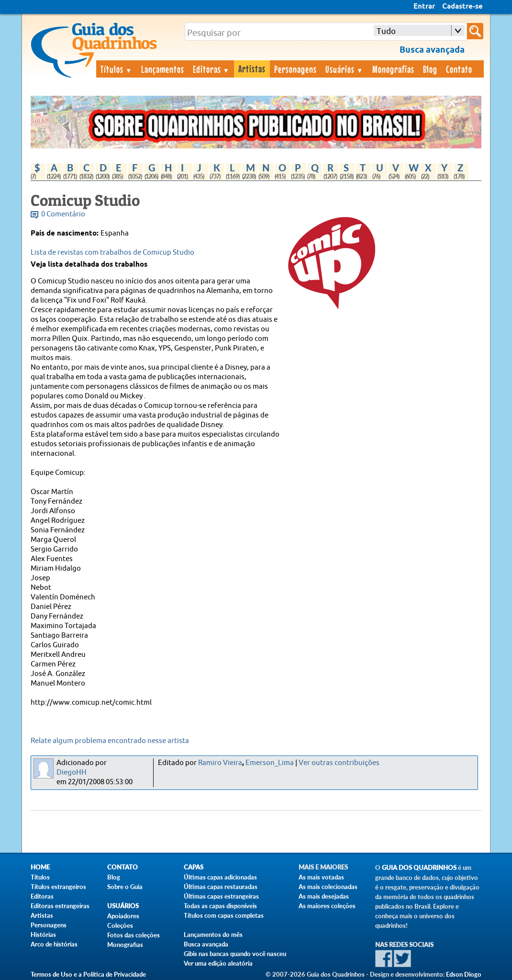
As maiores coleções (327, 906)
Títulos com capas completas (224, 915)
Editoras (211, 69)
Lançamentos (163, 69)
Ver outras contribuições (339, 763)
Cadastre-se (462, 7)
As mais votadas (321, 877)
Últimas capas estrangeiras (221, 896)
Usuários (345, 69)
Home (40, 867)
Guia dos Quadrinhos (419, 868)
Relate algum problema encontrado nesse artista (110, 741)
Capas (194, 867)
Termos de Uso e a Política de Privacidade (88, 974)
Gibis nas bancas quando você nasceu (235, 954)
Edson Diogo (464, 974)
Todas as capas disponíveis (220, 906)
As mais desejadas (324, 896)
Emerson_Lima (270, 763)
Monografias (393, 69)
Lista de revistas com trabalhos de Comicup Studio (112, 253)
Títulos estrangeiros (58, 887)
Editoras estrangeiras (60, 906)
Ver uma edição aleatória (218, 963)
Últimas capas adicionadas (220, 877)
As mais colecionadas (328, 887)
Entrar (424, 7)
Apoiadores (123, 916)
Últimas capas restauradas (221, 887)
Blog (430, 69)
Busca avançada (206, 944)
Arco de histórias (54, 944)
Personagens (295, 69)
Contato (459, 69)
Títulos (117, 69)
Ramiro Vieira (220, 763)
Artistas (252, 68)
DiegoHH (72, 772)
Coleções (120, 925)
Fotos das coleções (134, 935)
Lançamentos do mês (213, 935)
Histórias (43, 935)
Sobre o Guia (125, 887)
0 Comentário (63, 214)
